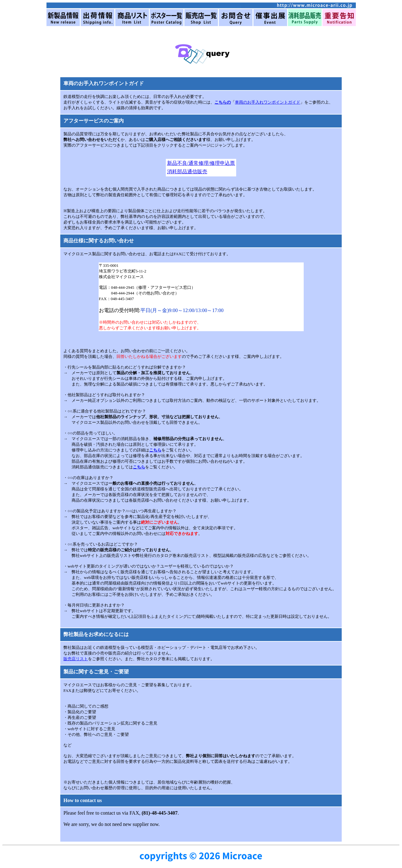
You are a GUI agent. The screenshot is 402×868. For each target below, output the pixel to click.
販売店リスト (76, 659)
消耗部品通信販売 (187, 172)
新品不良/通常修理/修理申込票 (201, 163)
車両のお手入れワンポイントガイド (268, 102)
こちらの (223, 102)
